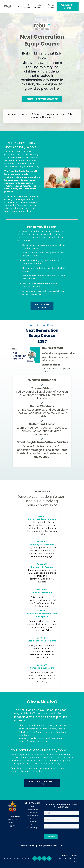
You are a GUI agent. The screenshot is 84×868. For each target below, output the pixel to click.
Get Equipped (37, 6)
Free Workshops (32, 809)
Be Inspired (26, 6)
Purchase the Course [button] (68, 6)
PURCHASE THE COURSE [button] (42, 99)
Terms (65, 857)
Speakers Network (32, 821)
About (18, 6)
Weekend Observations (32, 815)
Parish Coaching (32, 827)
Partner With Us (51, 6)
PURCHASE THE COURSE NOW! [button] (42, 784)
